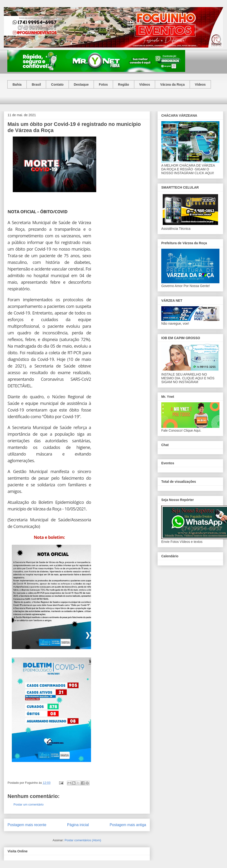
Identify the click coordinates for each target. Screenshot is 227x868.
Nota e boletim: (49, 537)
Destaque (81, 84)
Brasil (36, 84)
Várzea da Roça (172, 84)
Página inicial (78, 825)
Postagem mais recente (27, 825)
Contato (57, 84)
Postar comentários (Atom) (83, 840)
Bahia (17, 84)
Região (124, 84)
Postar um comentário (28, 804)
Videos (145, 84)
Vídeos (200, 84)
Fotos (103, 84)
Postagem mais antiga (128, 825)
